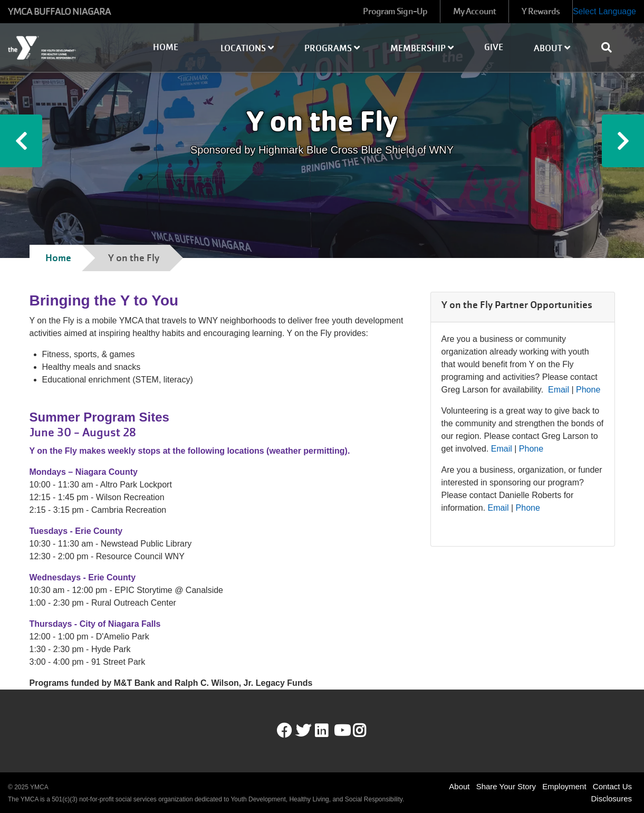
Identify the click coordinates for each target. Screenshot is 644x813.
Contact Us (612, 786)
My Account (474, 11)
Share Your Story (506, 786)
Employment (564, 786)
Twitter (303, 731)
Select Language (604, 11)
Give (494, 47)
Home (166, 47)
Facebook (284, 731)
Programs (332, 48)
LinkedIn (329, 731)
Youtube (341, 731)
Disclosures (611, 798)
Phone (588, 390)
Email (559, 390)
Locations (247, 48)
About (552, 48)
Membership (422, 48)
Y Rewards (541, 11)
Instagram (367, 731)
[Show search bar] (611, 47)
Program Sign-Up (395, 11)
